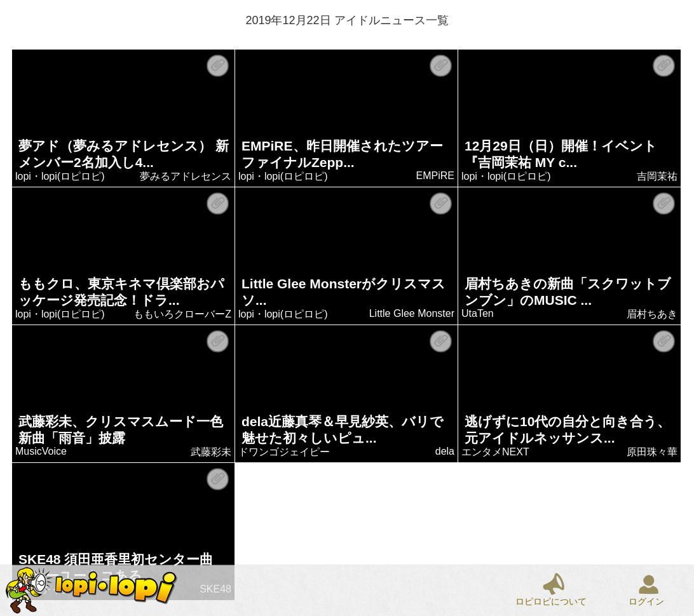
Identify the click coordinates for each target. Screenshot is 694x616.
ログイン (646, 601)
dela (445, 451)
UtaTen (478, 313)
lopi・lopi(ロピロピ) (60, 176)
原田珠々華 (653, 452)
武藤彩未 (212, 452)
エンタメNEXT (496, 452)
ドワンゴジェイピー (285, 452)
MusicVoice (42, 451)
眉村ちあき (653, 314)
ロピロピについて (551, 601)
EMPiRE (435, 176)
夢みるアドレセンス (186, 176)
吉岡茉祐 (658, 176)
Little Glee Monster (412, 313)
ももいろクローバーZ (183, 314)
